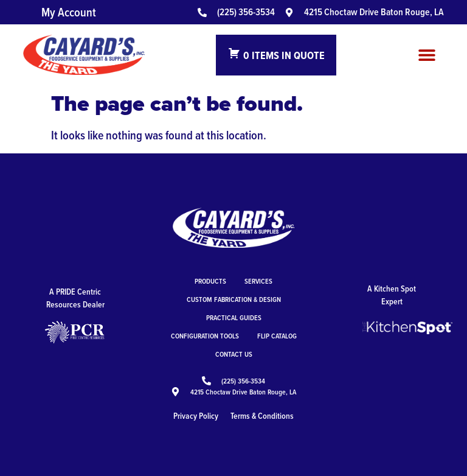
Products (210, 281)
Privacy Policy (196, 416)
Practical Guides (234, 317)
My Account (69, 12)
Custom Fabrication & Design (234, 299)
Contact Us (234, 354)
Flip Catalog (277, 336)
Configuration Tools (205, 336)
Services (258, 281)
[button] (427, 55)
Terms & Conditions (262, 416)
